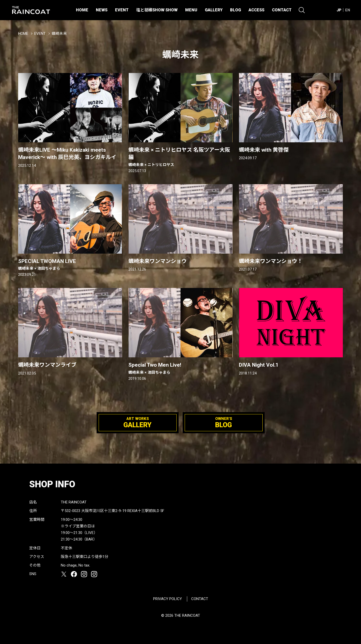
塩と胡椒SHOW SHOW (157, 10)
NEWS (102, 10)
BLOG (235, 10)
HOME (82, 10)
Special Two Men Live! (180, 368)
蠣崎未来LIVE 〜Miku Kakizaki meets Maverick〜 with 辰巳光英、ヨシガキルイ (67, 154)
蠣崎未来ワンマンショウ (158, 261)
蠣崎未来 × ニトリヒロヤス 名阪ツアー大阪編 (180, 157)
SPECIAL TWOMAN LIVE (70, 265)
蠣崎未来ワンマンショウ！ (271, 261)
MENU (191, 10)
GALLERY (214, 10)
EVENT (122, 10)
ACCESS (256, 10)
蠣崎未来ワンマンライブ (47, 365)
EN (348, 10)
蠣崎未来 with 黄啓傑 (264, 150)
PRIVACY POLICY (168, 599)
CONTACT (282, 10)
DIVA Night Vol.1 (259, 365)
